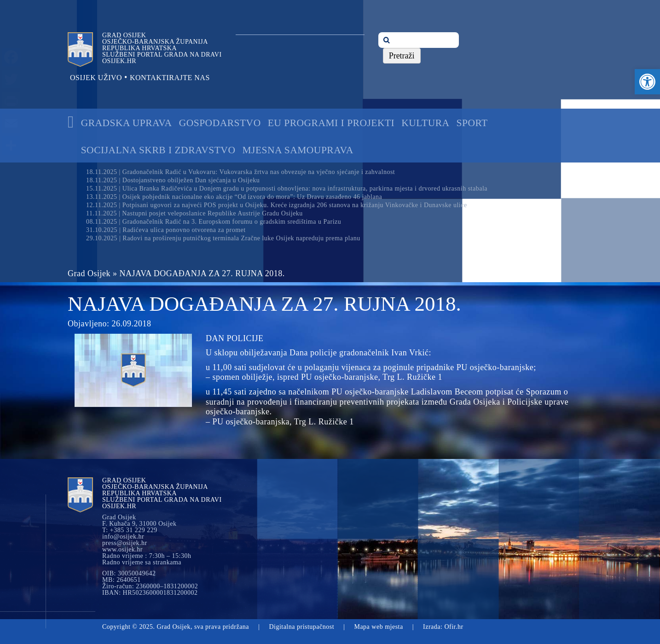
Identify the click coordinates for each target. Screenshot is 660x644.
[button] (647, 82)
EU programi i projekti (331, 123)
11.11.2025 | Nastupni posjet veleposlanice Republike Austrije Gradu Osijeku (194, 213)
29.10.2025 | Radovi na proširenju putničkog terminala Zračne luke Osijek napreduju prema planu (223, 238)
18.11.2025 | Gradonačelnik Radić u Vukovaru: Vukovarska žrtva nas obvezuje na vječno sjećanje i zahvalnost (240, 172)
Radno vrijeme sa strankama (142, 563)
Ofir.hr (454, 627)
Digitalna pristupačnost (301, 627)
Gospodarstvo (220, 123)
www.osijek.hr (122, 550)
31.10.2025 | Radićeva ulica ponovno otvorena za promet (166, 230)
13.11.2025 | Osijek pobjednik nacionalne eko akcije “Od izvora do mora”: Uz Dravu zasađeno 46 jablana (234, 197)
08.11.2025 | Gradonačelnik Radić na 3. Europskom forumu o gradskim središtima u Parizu (214, 222)
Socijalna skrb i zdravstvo (158, 150)
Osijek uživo (96, 78)
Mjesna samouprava (298, 150)
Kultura (425, 123)
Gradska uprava (127, 123)
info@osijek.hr (123, 537)
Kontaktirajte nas (170, 78)
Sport (472, 123)
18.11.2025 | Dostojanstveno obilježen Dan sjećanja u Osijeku (173, 180)
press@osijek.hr (125, 543)
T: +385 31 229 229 (130, 530)
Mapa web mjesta (378, 627)
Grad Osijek (89, 273)
